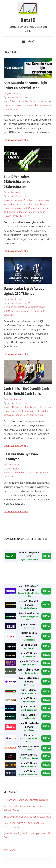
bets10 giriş (17, 105)
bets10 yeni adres (32, 208)
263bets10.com (30, 200)
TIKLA (46, 591)
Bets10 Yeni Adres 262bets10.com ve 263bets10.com (17, 182)
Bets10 (28, 20)
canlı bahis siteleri (39, 411)
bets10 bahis (37, 101)
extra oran (22, 212)
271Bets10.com (14, 101)
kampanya (29, 105)
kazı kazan (40, 105)
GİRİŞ (47, 556)
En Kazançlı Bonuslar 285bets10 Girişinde (26, 800)
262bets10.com (14, 200)
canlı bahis (24, 411)
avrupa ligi (11, 307)
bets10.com (10, 850)
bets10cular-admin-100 (19, 97)
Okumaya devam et (15, 140)
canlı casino (10, 212)
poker (43, 212)
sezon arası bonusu (13, 415)
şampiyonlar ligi (31, 311)
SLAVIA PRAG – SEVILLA (16, 216)
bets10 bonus (38, 307)
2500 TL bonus (14, 407)
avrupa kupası (11, 204)
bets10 (26, 101)
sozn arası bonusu (34, 415)
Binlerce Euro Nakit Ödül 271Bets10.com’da (27, 817)
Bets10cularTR (14, 469)
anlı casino (45, 200)
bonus (46, 208)
